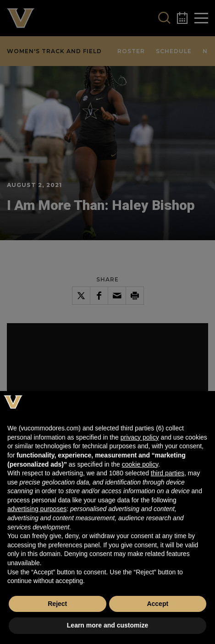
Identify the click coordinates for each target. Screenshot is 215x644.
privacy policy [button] (140, 437)
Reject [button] (57, 604)
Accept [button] (157, 604)
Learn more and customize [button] (107, 625)
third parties (168, 473)
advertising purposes (37, 509)
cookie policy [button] (140, 464)
